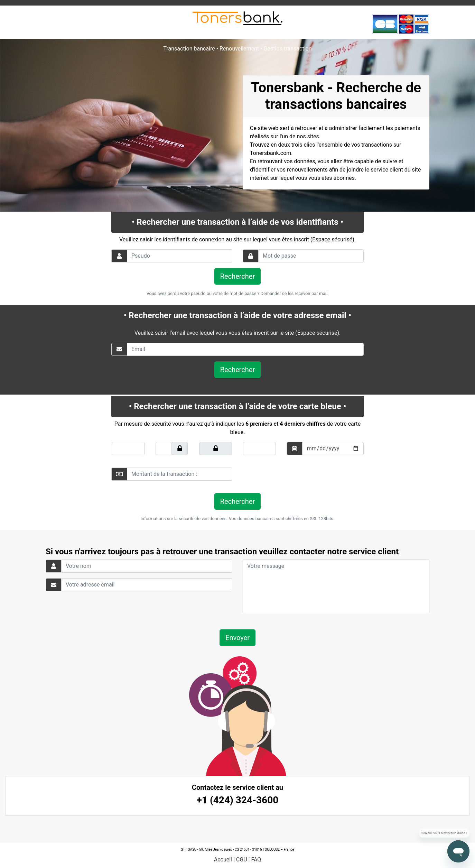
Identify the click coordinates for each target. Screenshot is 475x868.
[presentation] (290, 474)
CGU (242, 860)
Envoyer (237, 638)
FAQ (256, 860)
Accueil (223, 860)
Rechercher (237, 276)
